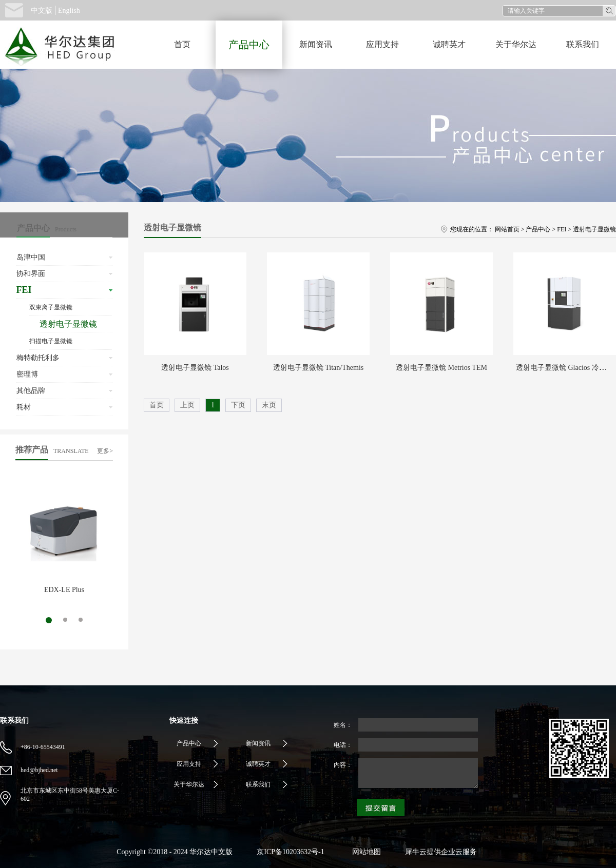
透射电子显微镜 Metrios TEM (441, 368)
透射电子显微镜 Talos (195, 368)
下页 (238, 405)
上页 (187, 405)
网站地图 (365, 852)
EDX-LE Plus (64, 590)
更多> (105, 451)
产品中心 (538, 229)
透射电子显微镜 (594, 229)
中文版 (42, 11)
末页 (269, 405)
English (69, 11)
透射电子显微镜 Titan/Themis (318, 368)
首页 (182, 44)
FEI (562, 229)
